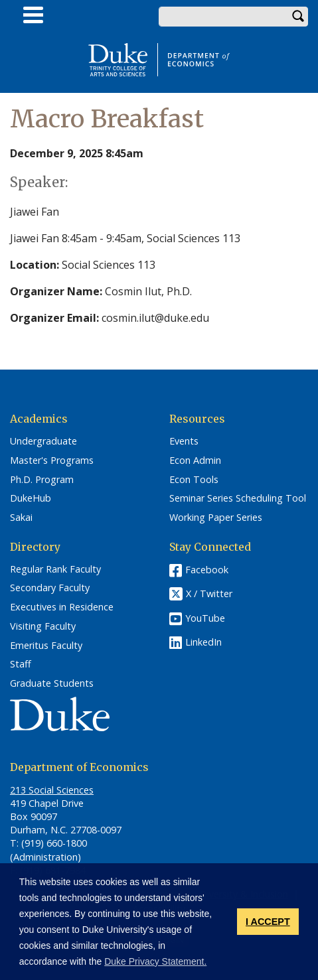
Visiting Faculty (43, 626)
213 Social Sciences (52, 790)
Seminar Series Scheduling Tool (238, 498)
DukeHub (31, 498)
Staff (21, 664)
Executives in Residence (62, 607)
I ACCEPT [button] (268, 922)
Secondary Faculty (50, 588)
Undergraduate (43, 441)
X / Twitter (209, 594)
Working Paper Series (216, 518)
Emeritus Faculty (46, 646)
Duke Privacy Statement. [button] (155, 961)
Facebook (207, 570)
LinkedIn (203, 642)
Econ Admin (195, 460)
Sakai (21, 518)
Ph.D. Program (42, 480)
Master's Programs (52, 460)
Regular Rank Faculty (55, 569)
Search (298, 17)
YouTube (205, 618)
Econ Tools (194, 480)
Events (184, 441)
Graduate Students (52, 683)
